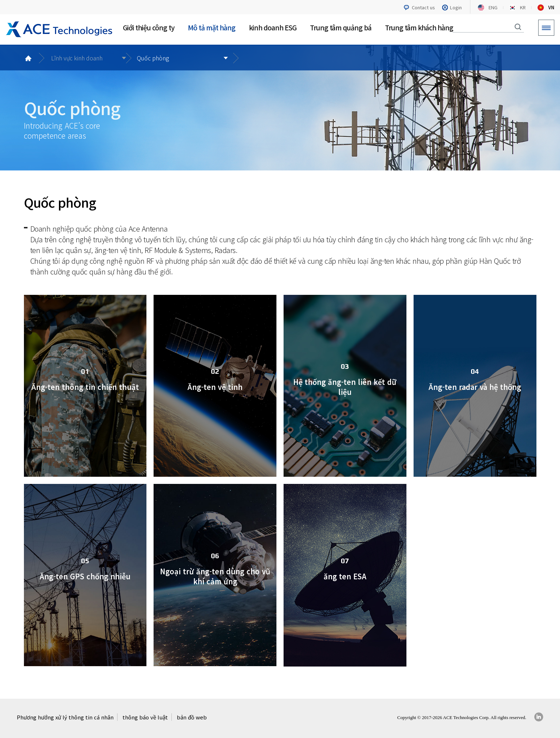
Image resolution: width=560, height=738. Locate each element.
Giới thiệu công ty (149, 27)
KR (523, 7)
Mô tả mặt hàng (212, 27)
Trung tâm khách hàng (419, 27)
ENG (493, 7)
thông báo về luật (145, 717)
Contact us (423, 7)
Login (456, 7)
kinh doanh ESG (273, 27)
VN (551, 7)
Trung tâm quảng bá (341, 27)
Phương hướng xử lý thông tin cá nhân (65, 717)
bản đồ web (192, 717)
